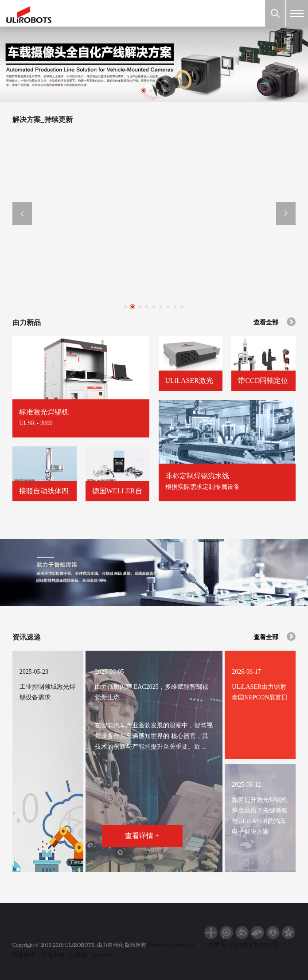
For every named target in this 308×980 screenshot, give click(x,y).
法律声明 (53, 955)
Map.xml (103, 955)
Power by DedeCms (171, 945)
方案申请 (24, 955)
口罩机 (79, 955)
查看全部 (275, 322)
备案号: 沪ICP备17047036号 (243, 945)
